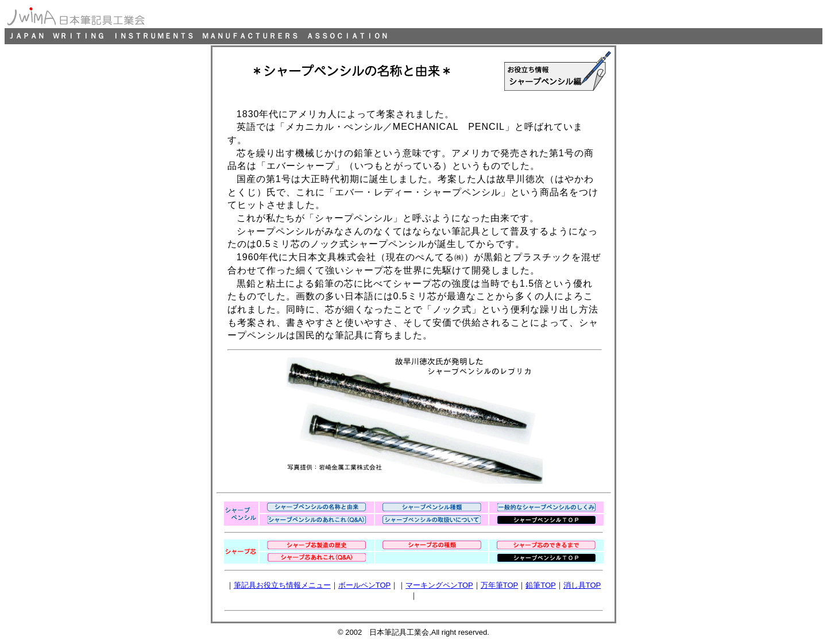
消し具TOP (582, 585)
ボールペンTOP (365, 585)
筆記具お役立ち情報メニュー (282, 585)
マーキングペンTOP (439, 585)
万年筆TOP (500, 585)
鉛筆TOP (541, 585)
